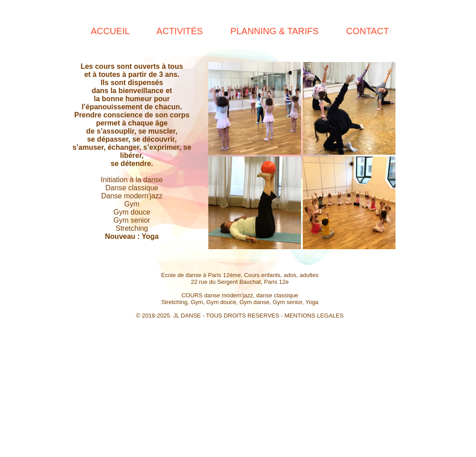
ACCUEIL (110, 31)
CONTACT (367, 31)
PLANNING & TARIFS (274, 31)
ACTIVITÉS (180, 31)
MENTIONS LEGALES (314, 316)
